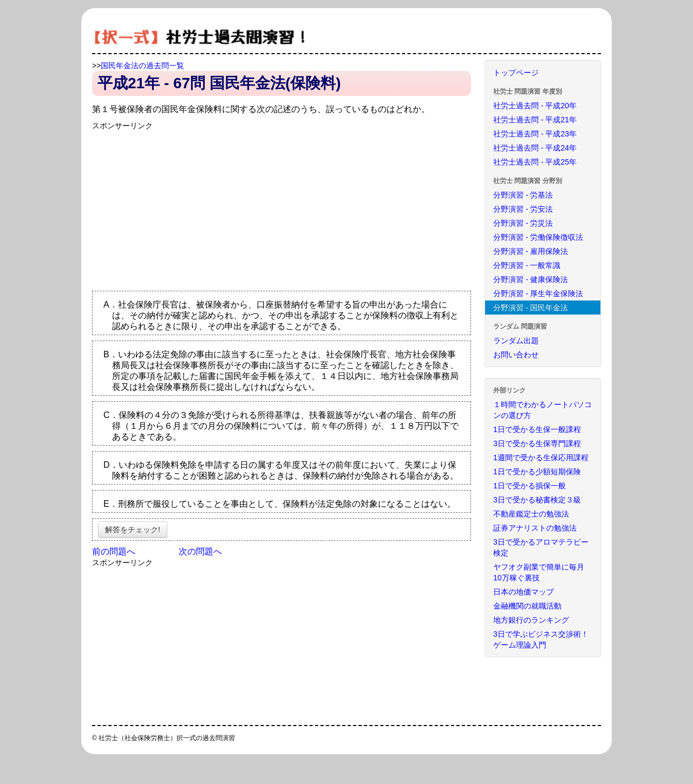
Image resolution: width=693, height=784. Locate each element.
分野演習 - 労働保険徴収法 (538, 237)
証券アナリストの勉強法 (535, 528)
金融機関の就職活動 (527, 606)
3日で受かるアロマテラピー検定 (541, 547)
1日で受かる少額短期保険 (537, 472)
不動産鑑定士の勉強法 (531, 514)
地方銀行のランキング (531, 620)
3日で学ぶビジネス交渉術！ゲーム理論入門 (541, 639)
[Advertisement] (183, 207)
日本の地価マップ (524, 592)
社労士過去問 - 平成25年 (535, 162)
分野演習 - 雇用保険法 (531, 251)
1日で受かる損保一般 (529, 486)
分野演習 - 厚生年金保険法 (538, 293)
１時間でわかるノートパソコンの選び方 (542, 410)
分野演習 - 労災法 (523, 223)
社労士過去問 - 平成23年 (535, 134)
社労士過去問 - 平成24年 (535, 148)
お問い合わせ (516, 355)
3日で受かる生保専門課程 (537, 443)
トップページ (516, 73)
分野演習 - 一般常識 (527, 265)
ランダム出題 (516, 341)
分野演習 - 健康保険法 (531, 279)
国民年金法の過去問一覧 (142, 66)
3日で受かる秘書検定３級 (537, 500)
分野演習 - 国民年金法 (531, 308)
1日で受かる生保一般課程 (537, 429)
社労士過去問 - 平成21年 (535, 120)
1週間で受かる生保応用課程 (541, 458)
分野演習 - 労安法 (523, 209)
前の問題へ (114, 551)
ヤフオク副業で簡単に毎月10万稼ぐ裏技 (539, 572)
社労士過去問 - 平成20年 (535, 106)
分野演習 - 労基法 (523, 195)
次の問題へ (200, 551)
